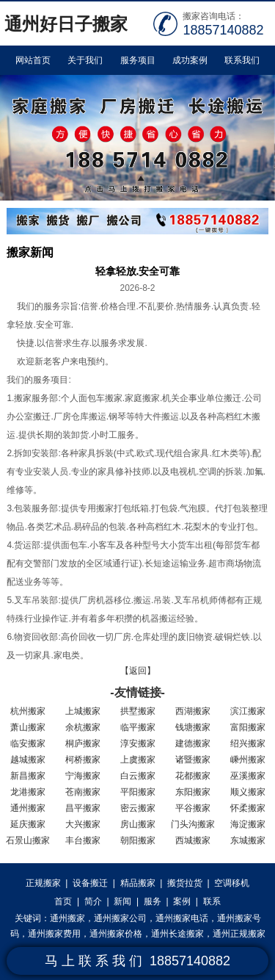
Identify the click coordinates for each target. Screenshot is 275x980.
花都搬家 (193, 776)
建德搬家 (193, 743)
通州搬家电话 (182, 918)
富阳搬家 (248, 727)
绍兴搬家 (248, 743)
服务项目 (138, 60)
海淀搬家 (248, 824)
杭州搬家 (28, 711)
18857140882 (223, 30)
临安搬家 (28, 743)
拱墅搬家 (138, 711)
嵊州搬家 (248, 760)
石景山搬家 (28, 840)
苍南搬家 (83, 792)
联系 (212, 901)
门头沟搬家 (193, 824)
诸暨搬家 (193, 760)
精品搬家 (138, 883)
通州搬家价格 (116, 934)
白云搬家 (138, 776)
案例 (182, 901)
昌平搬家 (83, 808)
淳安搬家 (138, 743)
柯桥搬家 (83, 760)
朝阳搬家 (138, 840)
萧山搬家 (28, 727)
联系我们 (242, 60)
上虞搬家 (138, 760)
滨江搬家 (248, 711)
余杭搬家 (83, 727)
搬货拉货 (185, 883)
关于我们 (85, 60)
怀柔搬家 (248, 808)
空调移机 (232, 883)
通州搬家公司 (120, 918)
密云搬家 (138, 808)
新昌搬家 (28, 776)
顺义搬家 (248, 792)
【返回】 (138, 671)
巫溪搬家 (248, 776)
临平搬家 (138, 727)
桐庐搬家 (83, 743)
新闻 (122, 901)
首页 (63, 901)
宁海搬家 (83, 776)
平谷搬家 (193, 808)
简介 (93, 901)
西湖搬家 (193, 711)
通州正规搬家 (239, 934)
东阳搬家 (193, 792)
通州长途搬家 (177, 934)
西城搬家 (193, 840)
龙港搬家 (28, 792)
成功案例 (190, 60)
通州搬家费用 (54, 934)
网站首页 (33, 60)
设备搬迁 (90, 883)
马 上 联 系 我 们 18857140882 (137, 961)
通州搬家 (28, 808)
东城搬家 (248, 840)
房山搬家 (138, 824)
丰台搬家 (83, 840)
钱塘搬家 (193, 727)
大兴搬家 (83, 824)
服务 (153, 901)
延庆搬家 (28, 824)
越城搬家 (28, 760)
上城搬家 (83, 711)
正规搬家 (43, 883)
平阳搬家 (138, 792)
